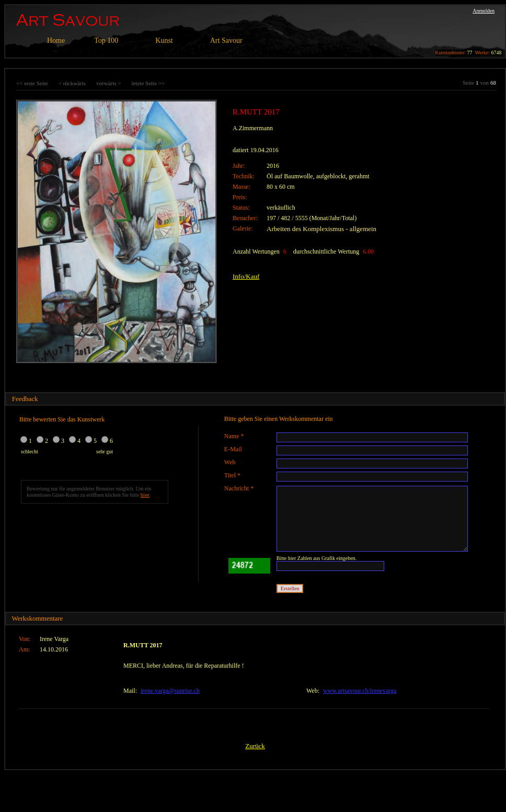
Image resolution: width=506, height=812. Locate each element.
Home (56, 41)
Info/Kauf (246, 276)
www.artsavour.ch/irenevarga (360, 691)
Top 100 (106, 41)
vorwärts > (108, 83)
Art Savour (226, 41)
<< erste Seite (32, 83)
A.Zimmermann (253, 128)
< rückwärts (72, 83)
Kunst (164, 41)
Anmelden (484, 11)
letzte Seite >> (148, 83)
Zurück (255, 746)
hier (145, 495)
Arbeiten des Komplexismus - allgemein (321, 229)
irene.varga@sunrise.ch (170, 691)
